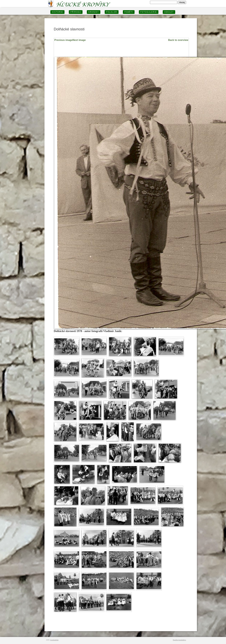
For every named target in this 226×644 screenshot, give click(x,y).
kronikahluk (54, 640)
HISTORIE (57, 12)
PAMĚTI (129, 12)
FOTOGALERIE (149, 12)
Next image (79, 40)
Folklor (112, 12)
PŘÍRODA (76, 12)
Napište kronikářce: (180, 640)
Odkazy (169, 12)
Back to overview (178, 40)
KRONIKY (94, 12)
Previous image (63, 40)
